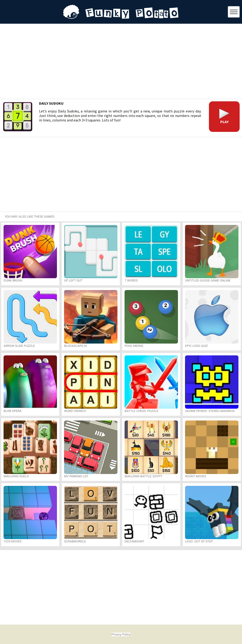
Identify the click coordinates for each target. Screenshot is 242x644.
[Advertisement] (121, 62)
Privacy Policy (121, 634)
